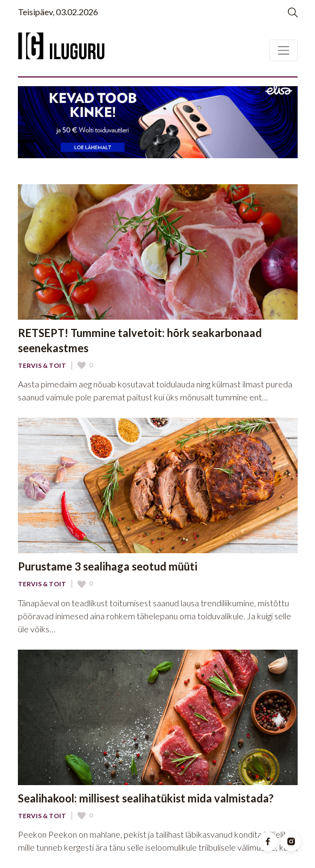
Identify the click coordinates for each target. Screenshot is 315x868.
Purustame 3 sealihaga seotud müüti (108, 566)
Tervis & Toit (42, 366)
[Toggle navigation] (284, 50)
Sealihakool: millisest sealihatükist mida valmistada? (146, 798)
